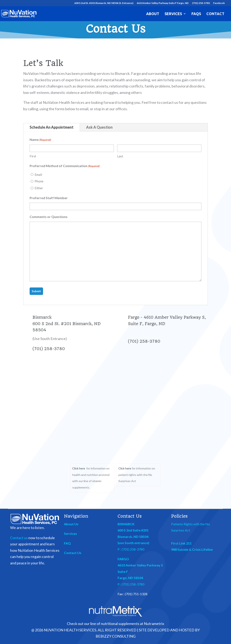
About (153, 14)
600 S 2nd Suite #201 (133, 530)
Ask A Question (99, 127)
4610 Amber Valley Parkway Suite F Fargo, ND (163, 3)
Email (38, 175)
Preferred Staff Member (49, 198)
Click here (79, 468)
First (33, 156)
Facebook (219, 3)
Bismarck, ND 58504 (133, 537)
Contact (215, 14)
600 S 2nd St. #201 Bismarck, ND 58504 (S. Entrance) (104, 3)
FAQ (67, 543)
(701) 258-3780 (201, 3)
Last (120, 156)
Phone (39, 181)
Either (39, 188)
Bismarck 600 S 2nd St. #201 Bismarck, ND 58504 (67, 324)
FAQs (196, 14)
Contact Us (73, 553)
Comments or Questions (49, 217)
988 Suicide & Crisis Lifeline (192, 549)
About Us (71, 524)
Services (173, 14)
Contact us (19, 538)
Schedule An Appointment (52, 127)
